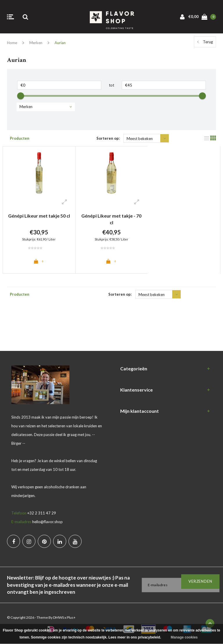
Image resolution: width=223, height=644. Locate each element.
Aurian (60, 43)
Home (12, 43)
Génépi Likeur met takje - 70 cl (111, 219)
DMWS (59, 618)
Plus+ (71, 618)
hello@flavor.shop (47, 522)
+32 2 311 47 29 (42, 513)
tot (111, 85)
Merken (36, 43)
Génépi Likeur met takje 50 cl (39, 216)
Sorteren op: (108, 138)
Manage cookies (184, 637)
